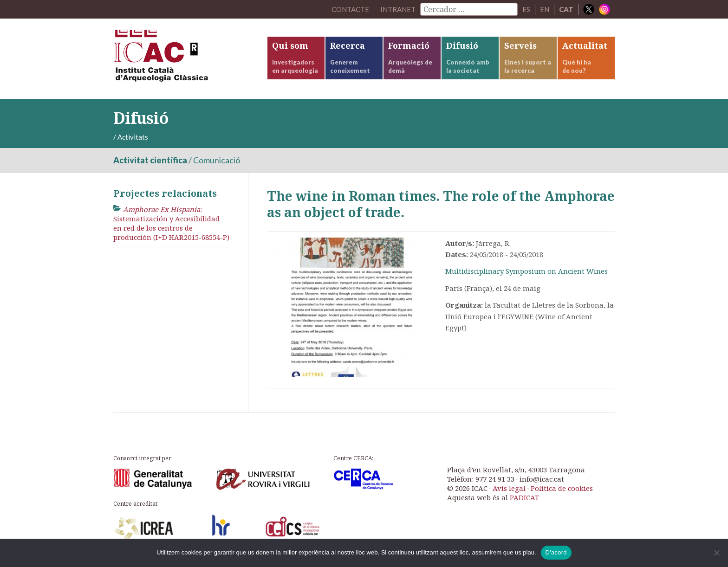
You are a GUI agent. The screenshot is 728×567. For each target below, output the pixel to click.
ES (526, 9)
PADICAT (524, 497)
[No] (716, 553)
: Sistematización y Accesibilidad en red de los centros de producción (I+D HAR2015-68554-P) (171, 223)
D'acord (556, 552)
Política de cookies (562, 488)
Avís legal (509, 488)
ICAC (183, 59)
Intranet (398, 9)
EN (545, 9)
